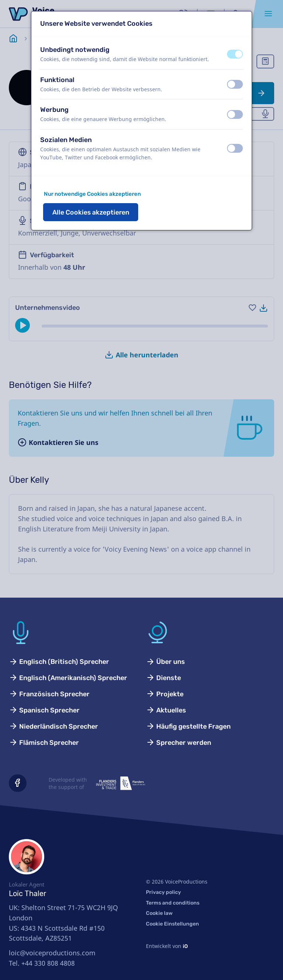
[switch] (235, 54)
